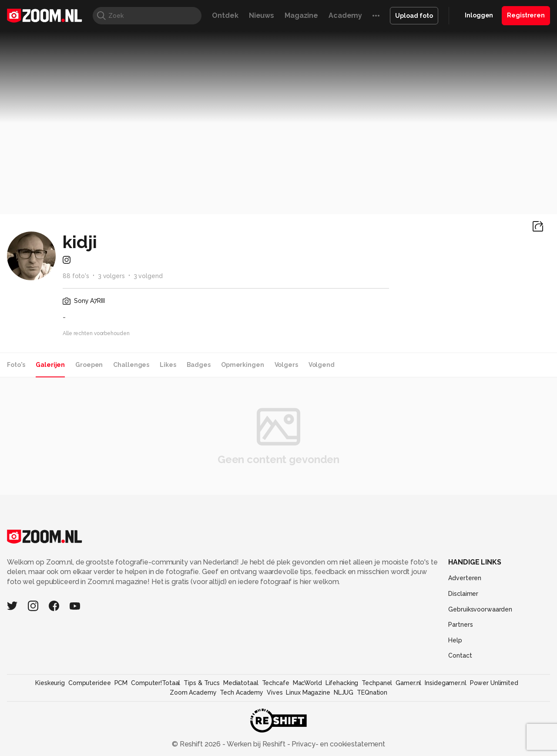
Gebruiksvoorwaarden (480, 609)
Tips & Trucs (202, 683)
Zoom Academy (193, 692)
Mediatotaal (241, 683)
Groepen (89, 365)
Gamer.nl (408, 683)
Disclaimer (463, 594)
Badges (199, 365)
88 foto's (76, 276)
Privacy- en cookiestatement (337, 744)
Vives (275, 692)
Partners (460, 625)
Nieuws (262, 15)
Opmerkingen (243, 365)
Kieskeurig (50, 683)
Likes (168, 365)
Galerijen (50, 365)
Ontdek (225, 15)
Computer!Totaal (156, 683)
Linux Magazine (308, 692)
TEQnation (372, 692)
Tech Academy (242, 692)
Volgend (322, 365)
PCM (121, 683)
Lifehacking (342, 683)
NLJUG (344, 692)
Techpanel (377, 683)
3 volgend (148, 276)
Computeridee (90, 683)
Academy (345, 15)
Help (455, 640)
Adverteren (465, 578)
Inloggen (479, 15)
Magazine (301, 15)
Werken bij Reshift (256, 744)
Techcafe (276, 683)
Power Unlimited (494, 683)
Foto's (16, 365)
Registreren (526, 15)
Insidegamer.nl (445, 683)
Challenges (131, 365)
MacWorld (307, 683)
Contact (460, 655)
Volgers (286, 365)
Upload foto (414, 16)
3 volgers (111, 276)
